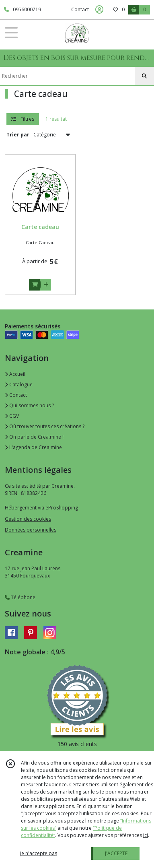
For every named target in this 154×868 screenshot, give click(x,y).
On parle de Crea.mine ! (34, 437)
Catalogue (19, 385)
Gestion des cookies (28, 519)
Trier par (18, 135)
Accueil (15, 374)
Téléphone (20, 597)
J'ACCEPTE (116, 853)
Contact (80, 9)
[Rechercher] (144, 76)
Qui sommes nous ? (29, 405)
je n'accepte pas (39, 853)
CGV (12, 416)
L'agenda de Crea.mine (33, 447)
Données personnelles (31, 530)
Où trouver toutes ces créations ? (45, 426)
